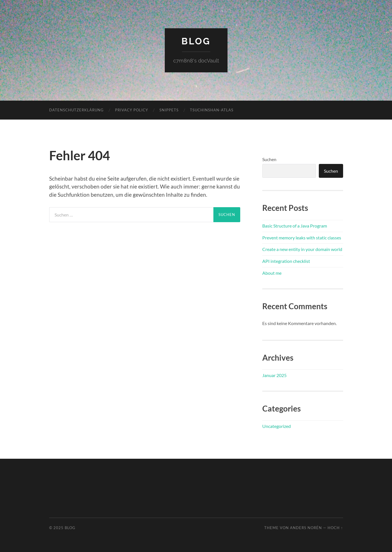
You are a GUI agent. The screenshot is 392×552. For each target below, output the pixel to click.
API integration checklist (286, 261)
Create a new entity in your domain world (302, 249)
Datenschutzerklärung (76, 110)
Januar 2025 (274, 375)
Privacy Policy (132, 110)
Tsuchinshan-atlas (212, 110)
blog (196, 41)
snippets (169, 110)
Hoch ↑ (335, 528)
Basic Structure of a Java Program (295, 226)
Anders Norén (306, 528)
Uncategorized (277, 426)
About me (272, 273)
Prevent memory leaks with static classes (302, 238)
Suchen (269, 159)
